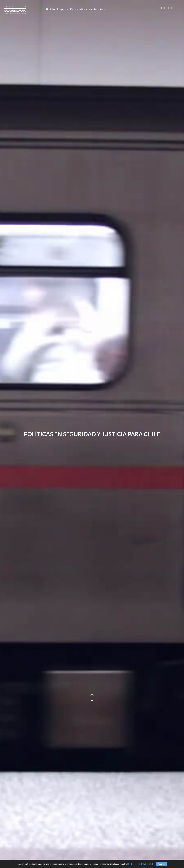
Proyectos (63, 9)
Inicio (41, 9)
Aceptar (161, 864)
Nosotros (99, 9)
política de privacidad (140, 864)
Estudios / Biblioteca (81, 9)
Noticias (51, 9)
